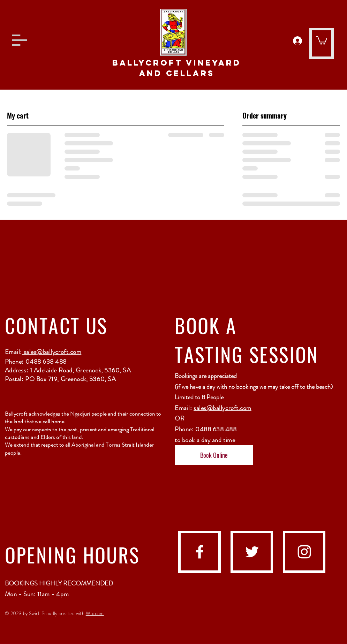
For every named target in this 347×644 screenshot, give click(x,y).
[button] (20, 40)
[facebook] (200, 552)
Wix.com (95, 613)
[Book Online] (214, 455)
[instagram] (304, 552)
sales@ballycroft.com (52, 352)
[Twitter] (252, 552)
